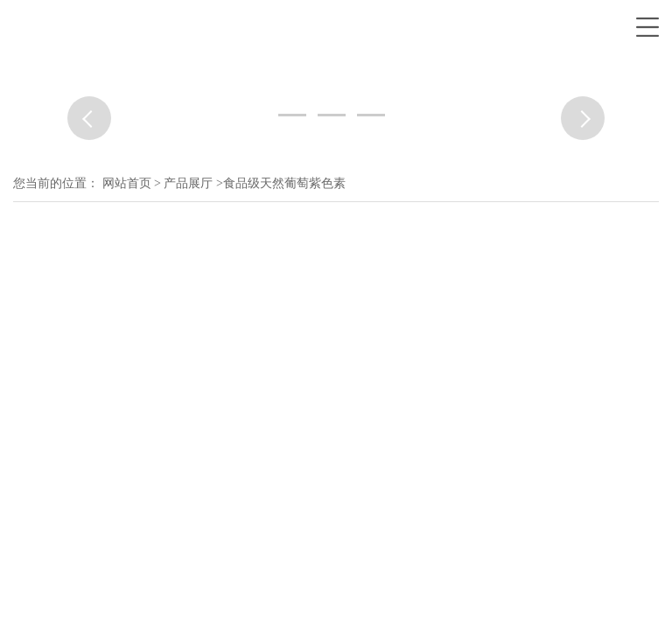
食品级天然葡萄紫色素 (284, 183)
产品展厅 (188, 183)
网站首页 (127, 183)
